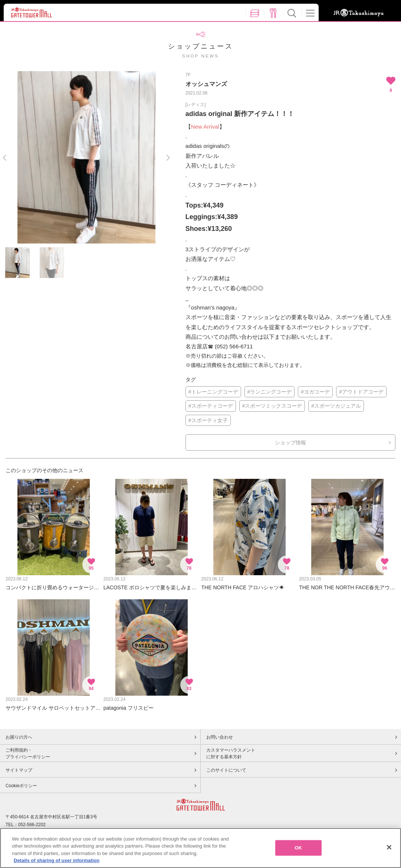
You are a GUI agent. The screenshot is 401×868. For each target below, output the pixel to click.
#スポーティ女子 (208, 420)
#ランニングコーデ (270, 392)
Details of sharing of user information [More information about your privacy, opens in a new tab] (57, 862)
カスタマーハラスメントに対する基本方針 (231, 753)
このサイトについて (226, 770)
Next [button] (168, 158)
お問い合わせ (220, 737)
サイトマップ (19, 770)
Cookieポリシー (21, 786)
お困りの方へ (19, 737)
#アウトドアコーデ (361, 392)
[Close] (389, 848)
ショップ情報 (290, 443)
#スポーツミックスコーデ (272, 406)
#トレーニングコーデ (213, 392)
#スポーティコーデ (211, 406)
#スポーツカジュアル (336, 406)
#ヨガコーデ (315, 392)
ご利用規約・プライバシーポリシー (28, 753)
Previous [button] (5, 158)
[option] (86, 157)
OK (298, 849)
